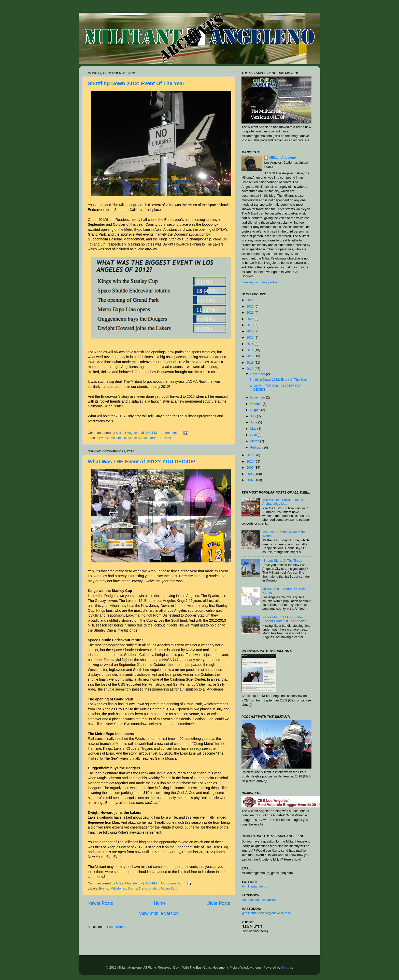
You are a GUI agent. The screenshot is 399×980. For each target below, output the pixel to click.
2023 (250, 300)
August (256, 410)
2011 (250, 455)
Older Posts (218, 903)
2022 (250, 307)
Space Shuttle (138, 438)
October (256, 404)
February (257, 448)
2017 (250, 338)
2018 (250, 331)
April (254, 435)
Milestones (118, 438)
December (258, 374)
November (258, 397)
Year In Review (160, 438)
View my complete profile (259, 282)
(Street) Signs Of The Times (282, 561)
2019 (250, 325)
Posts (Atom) (116, 927)
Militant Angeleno (282, 158)
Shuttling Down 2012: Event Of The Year (136, 83)
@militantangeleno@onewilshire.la (266, 913)
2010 (250, 462)
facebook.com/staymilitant (260, 900)
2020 (250, 319)
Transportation (149, 889)
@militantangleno (254, 886)
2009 (250, 468)
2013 (250, 363)
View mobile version (159, 913)
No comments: (172, 883)
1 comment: (170, 433)
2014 (250, 356)
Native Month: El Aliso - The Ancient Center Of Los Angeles (284, 619)
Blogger (287, 968)
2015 (250, 350)
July (254, 416)
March (255, 441)
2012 (250, 369)
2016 (250, 344)
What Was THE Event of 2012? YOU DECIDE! (142, 462)
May (254, 429)
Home (160, 903)
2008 (250, 474)
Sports (132, 889)
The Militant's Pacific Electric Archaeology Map (283, 502)
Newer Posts (100, 903)
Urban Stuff (169, 889)
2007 (250, 480)
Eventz (104, 438)
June (254, 422)
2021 (250, 313)
